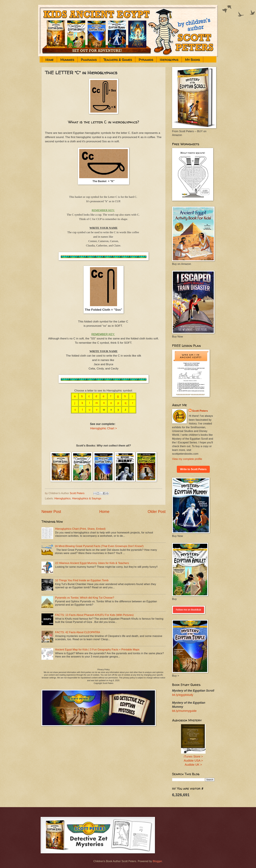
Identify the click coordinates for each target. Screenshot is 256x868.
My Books (192, 60)
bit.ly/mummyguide (184, 711)
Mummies (67, 60)
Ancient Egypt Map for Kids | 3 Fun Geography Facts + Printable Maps (97, 650)
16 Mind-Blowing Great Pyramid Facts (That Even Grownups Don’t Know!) (99, 546)
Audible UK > (193, 765)
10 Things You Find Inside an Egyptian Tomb (82, 580)
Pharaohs (89, 60)
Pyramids (146, 60)
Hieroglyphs (169, 60)
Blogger (157, 861)
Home (49, 60)
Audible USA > (193, 761)
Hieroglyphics (62, 498)
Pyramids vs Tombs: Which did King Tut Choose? (85, 598)
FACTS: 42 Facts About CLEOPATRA (78, 632)
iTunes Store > (193, 757)
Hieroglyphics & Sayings (87, 498)
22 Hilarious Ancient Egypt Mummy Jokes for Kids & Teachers (92, 563)
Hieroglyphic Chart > (104, 428)
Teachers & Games (118, 60)
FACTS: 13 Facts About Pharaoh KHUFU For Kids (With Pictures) (94, 615)
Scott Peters (200, 411)
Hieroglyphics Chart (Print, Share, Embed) (80, 529)
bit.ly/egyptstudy (183, 695)
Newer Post (51, 512)
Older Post (157, 512)
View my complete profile (187, 459)
